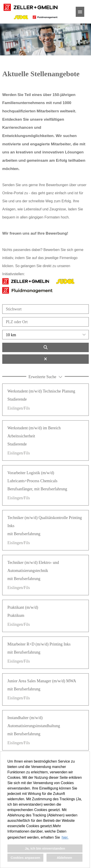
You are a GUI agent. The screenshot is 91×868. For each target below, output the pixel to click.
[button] (45, 376)
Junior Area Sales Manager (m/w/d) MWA (42, 681)
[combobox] (45, 335)
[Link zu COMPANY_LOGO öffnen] (31, 12)
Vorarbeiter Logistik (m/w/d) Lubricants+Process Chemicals (32, 477)
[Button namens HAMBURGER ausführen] (80, 12)
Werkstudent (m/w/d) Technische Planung (41, 391)
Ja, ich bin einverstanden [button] (45, 848)
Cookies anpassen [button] (25, 858)
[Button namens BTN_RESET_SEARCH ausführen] (45, 359)
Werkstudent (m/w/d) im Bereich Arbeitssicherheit (34, 432)
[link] (45, 400)
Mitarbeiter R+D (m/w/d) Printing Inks (39, 644)
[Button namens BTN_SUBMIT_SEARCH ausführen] (45, 347)
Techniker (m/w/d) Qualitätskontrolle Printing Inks (45, 522)
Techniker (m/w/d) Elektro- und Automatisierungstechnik (33, 567)
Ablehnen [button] (64, 858)
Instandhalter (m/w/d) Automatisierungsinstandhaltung (34, 722)
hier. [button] (65, 837)
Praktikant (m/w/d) (23, 607)
